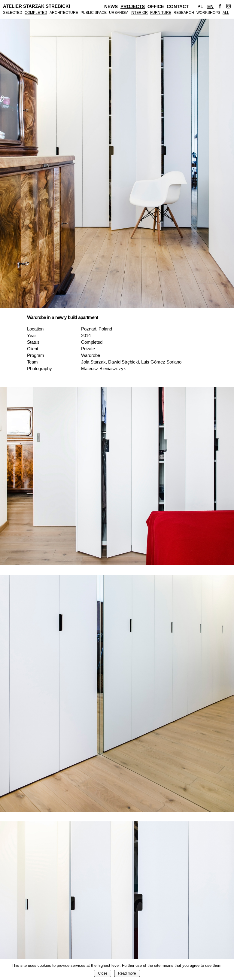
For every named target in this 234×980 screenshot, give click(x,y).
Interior (139, 12)
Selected (13, 12)
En (210, 7)
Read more (127, 973)
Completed (36, 12)
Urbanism (119, 12)
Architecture (64, 12)
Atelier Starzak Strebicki (36, 6)
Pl (200, 7)
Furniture (161, 12)
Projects (133, 7)
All (226, 12)
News (111, 7)
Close (103, 973)
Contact (178, 7)
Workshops (208, 12)
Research (184, 12)
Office (156, 7)
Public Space (94, 12)
